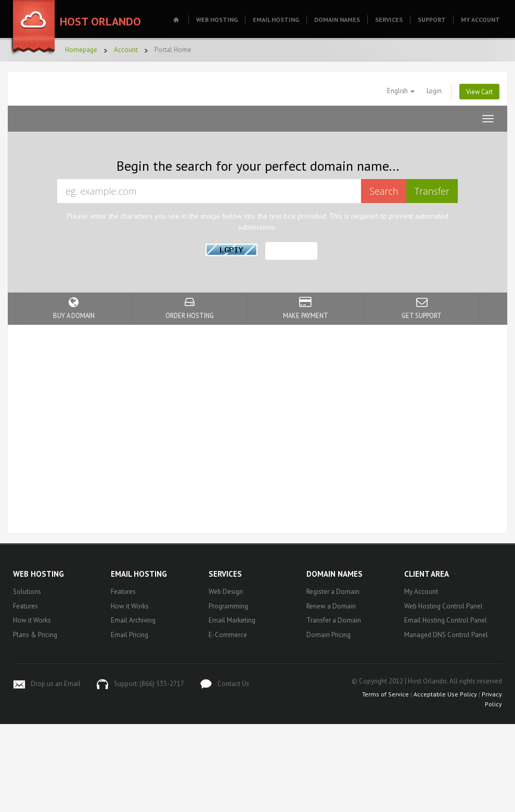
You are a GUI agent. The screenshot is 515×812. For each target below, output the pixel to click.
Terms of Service (385, 694)
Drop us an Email (56, 684)
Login (434, 91)
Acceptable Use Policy (445, 694)
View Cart (479, 92)
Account (126, 50)
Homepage (81, 50)
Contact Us (233, 684)
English (401, 91)
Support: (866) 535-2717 (149, 684)
